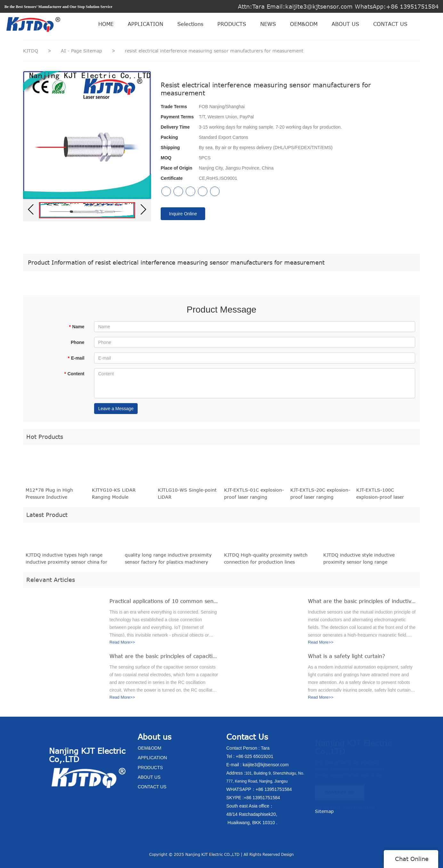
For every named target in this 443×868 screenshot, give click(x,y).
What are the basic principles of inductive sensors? (362, 603)
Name (77, 327)
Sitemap (324, 811)
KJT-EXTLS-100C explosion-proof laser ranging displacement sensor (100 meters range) (387, 496)
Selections (190, 24)
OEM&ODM (304, 24)
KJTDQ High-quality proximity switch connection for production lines (266, 561)
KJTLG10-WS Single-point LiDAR (187, 496)
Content (74, 374)
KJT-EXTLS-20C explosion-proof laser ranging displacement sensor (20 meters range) (320, 496)
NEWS (268, 24)
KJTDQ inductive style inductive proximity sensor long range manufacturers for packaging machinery (368, 561)
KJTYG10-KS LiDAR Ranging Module (114, 496)
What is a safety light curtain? (346, 658)
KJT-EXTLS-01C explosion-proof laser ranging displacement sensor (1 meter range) (254, 496)
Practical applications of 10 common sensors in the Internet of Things (164, 603)
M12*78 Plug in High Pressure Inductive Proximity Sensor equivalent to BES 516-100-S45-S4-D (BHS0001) (56, 496)
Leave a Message (116, 409)
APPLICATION (145, 24)
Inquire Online (183, 214)
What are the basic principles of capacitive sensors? (164, 658)
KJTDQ (31, 51)
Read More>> (122, 645)
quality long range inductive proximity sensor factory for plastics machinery (168, 561)
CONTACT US (390, 24)
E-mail (76, 358)
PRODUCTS (232, 24)
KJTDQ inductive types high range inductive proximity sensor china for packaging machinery (66, 561)
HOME (106, 24)
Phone (78, 342)
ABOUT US (345, 24)
